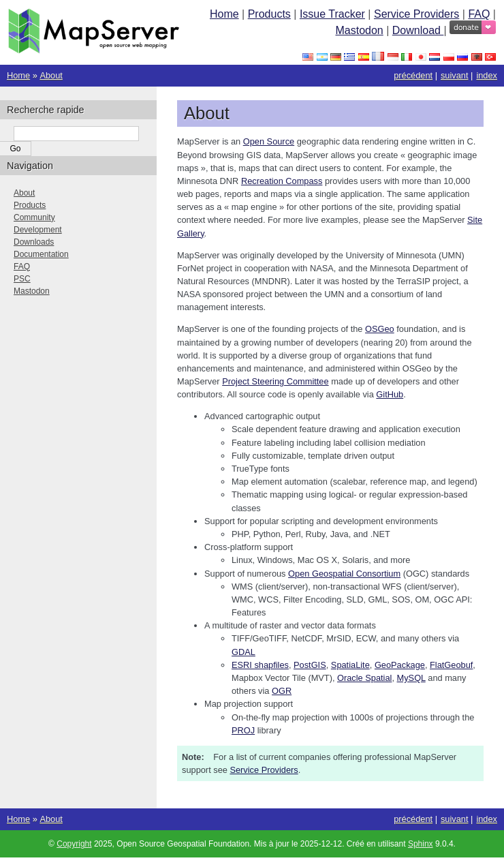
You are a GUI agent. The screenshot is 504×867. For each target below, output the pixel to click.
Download (418, 30)
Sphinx (421, 844)
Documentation (41, 254)
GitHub (390, 394)
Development (38, 230)
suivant (455, 75)
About (51, 75)
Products (269, 14)
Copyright (74, 844)
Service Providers (416, 14)
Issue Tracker (332, 14)
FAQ (479, 14)
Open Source (269, 141)
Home (224, 14)
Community (34, 217)
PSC (22, 279)
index (487, 75)
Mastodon (359, 30)
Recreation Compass (282, 181)
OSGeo (380, 329)
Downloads (34, 242)
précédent (413, 75)
